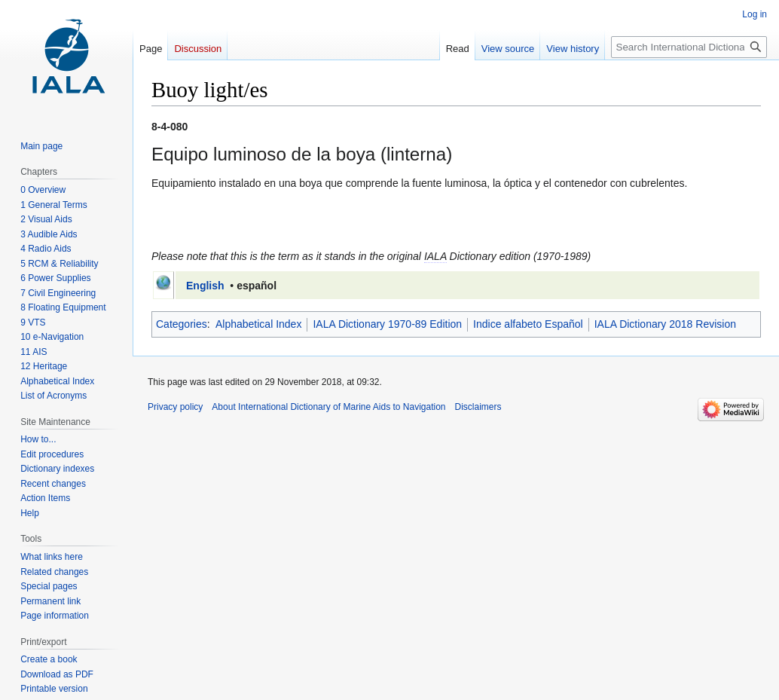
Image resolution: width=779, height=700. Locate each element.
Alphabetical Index (258, 324)
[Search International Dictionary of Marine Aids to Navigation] (689, 47)
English (205, 286)
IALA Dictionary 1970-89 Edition (387, 324)
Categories (182, 324)
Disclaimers (478, 407)
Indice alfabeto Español (528, 324)
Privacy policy (175, 407)
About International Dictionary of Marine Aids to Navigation (328, 407)
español (257, 286)
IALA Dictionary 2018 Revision (665, 324)
